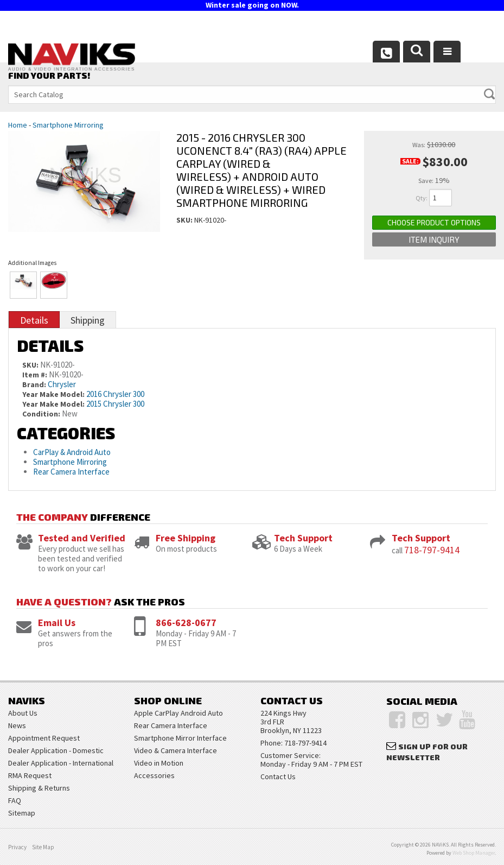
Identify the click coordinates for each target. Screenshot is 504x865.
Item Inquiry (434, 239)
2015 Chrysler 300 (115, 404)
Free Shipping (186, 538)
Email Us (57, 623)
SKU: (185, 220)
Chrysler (62, 384)
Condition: (41, 414)
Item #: (36, 375)
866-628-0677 (186, 623)
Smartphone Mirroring (68, 125)
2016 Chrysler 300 (115, 394)
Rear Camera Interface (72, 472)
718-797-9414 (432, 550)
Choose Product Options (434, 222)
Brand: (34, 384)
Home (18, 125)
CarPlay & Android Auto (72, 452)
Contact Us (278, 776)
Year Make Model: (53, 394)
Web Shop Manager (474, 853)
